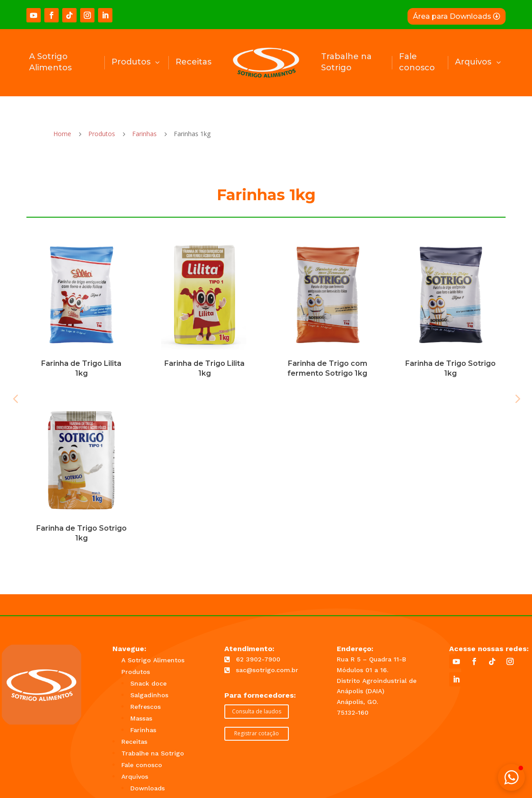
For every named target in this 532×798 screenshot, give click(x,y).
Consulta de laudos (257, 711)
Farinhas (144, 134)
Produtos (102, 134)
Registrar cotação (257, 733)
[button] (511, 777)
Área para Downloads (452, 16)
